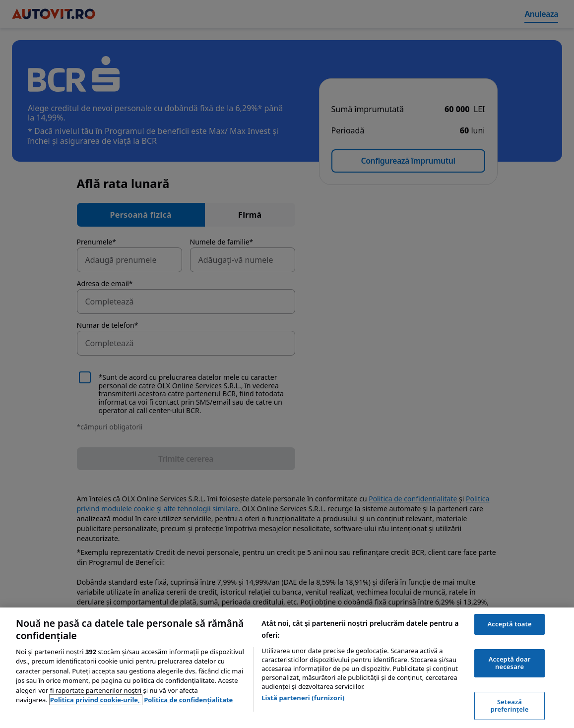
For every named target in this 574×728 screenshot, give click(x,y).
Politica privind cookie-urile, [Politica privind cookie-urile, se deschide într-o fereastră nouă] (96, 700)
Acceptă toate (509, 624)
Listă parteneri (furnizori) (303, 698)
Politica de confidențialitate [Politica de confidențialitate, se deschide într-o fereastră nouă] (188, 700)
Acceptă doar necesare (510, 663)
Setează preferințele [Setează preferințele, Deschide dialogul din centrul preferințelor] (510, 706)
